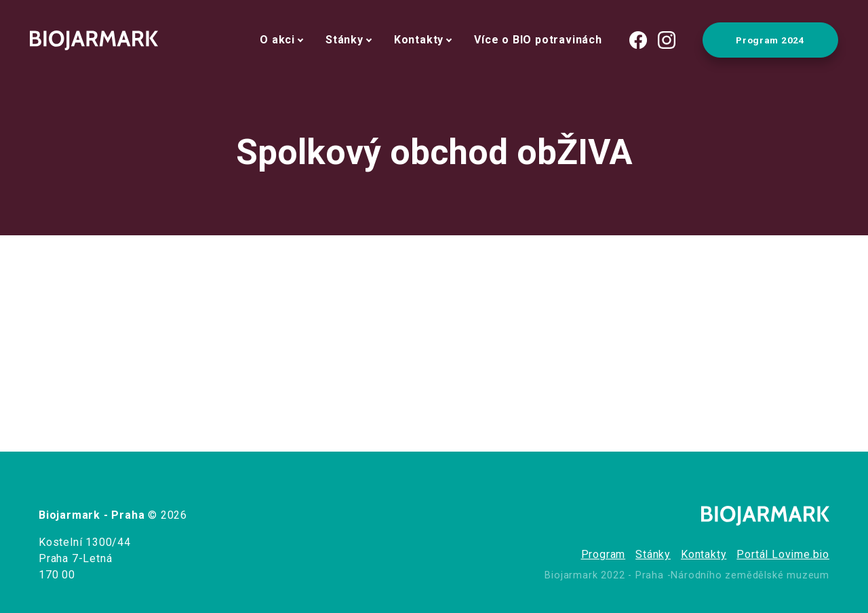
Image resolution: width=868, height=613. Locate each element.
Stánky (344, 40)
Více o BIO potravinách (538, 40)
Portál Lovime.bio (783, 554)
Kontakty (419, 40)
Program (604, 554)
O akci (277, 40)
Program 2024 (770, 40)
